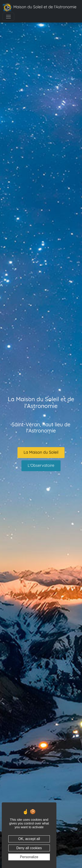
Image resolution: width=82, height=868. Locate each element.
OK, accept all (29, 839)
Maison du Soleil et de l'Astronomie (40, 7)
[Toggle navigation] (8, 17)
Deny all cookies (29, 848)
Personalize (29, 857)
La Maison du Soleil (41, 452)
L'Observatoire (41, 465)
